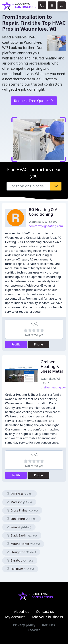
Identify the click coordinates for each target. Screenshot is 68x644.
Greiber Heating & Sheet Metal (52, 366)
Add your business (47, 617)
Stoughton (21, 552)
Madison (19, 502)
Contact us (45, 611)
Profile (16, 344)
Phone (39, 344)
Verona (19, 527)
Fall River (20, 569)
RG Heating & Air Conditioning (45, 212)
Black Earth (22, 535)
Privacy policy (24, 625)
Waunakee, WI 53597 (43, 222)
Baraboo (20, 560)
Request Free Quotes (34, 101)
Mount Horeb (23, 544)
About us (22, 611)
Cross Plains (22, 510)
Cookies (34, 630)
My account (15, 617)
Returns (49, 625)
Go (56, 186)
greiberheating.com (54, 387)
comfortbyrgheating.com (46, 226)
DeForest (19, 494)
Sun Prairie (21, 519)
